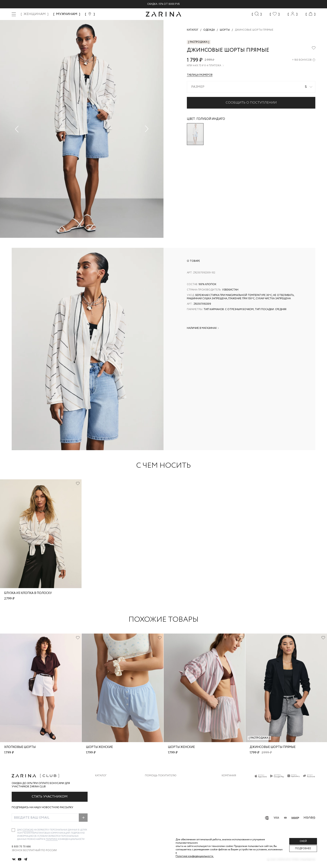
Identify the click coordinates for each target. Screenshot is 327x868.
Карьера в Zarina (233, 790)
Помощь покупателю (161, 776)
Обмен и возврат (157, 790)
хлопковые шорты (20, 747)
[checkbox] (13, 830)
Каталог (101, 776)
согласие (28, 830)
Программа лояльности (162, 807)
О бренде (228, 782)
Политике (52, 839)
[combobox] (251, 87)
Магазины (229, 815)
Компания (229, 776)
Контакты (229, 799)
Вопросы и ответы (159, 799)
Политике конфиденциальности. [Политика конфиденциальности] (195, 856)
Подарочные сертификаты (164, 815)
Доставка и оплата (159, 782)
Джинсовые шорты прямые (273, 747)
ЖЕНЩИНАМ (35, 14)
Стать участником (50, 797)
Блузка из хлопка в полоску (28, 593)
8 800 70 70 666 (21, 847)
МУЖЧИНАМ (67, 14)
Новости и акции (234, 807)
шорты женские (99, 747)
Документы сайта (158, 824)
